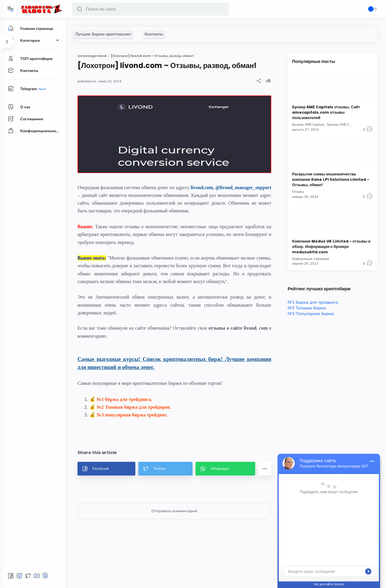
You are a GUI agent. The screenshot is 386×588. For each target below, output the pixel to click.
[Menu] (10, 9)
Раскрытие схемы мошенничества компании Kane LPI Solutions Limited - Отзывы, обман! (331, 179)
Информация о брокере (311, 259)
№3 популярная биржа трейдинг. (132, 415)
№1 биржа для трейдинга (313, 302)
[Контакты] (154, 34)
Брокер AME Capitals (308, 125)
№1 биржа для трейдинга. (124, 399)
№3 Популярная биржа (311, 314)
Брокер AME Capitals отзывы (349, 125)
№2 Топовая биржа (307, 308)
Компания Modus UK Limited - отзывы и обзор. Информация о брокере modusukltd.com (331, 247)
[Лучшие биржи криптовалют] (103, 34)
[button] (80, 9)
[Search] (151, 9)
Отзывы (298, 192)
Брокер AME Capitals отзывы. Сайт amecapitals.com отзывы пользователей (326, 112)
